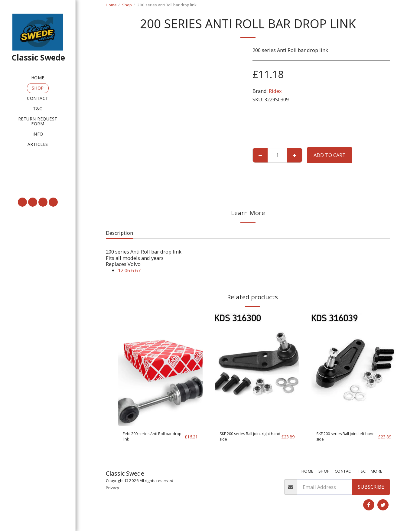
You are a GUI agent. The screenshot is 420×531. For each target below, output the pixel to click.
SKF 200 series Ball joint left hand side (344, 438)
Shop (127, 5)
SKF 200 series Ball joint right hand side (247, 438)
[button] (38, 174)
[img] (160, 370)
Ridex (275, 91)
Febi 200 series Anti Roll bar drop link (150, 438)
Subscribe (371, 491)
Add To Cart (330, 155)
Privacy (112, 491)
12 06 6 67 (129, 270)
